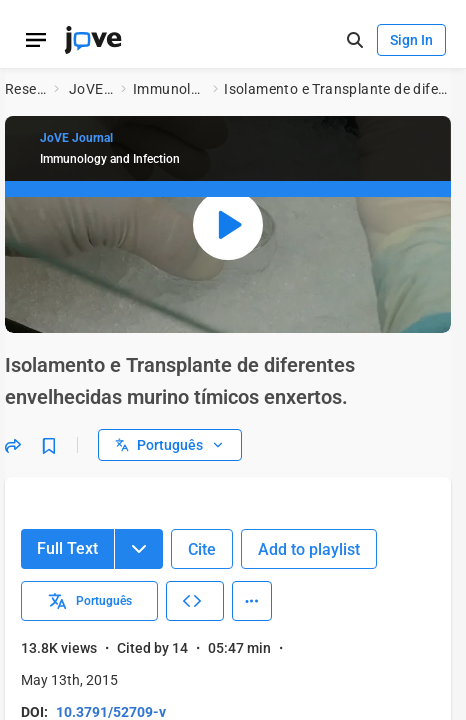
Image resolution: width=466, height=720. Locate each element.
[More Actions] (252, 601)
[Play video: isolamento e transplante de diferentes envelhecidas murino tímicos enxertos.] (228, 224)
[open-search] (354, 40)
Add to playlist (309, 549)
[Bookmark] (49, 445)
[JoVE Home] (93, 40)
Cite (202, 549)
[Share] (13, 445)
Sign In (411, 40)
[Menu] (139, 549)
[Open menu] (36, 40)
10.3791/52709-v (111, 712)
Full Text (67, 548)
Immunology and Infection (169, 89)
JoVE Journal (91, 89)
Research (25, 89)
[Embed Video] (195, 601)
